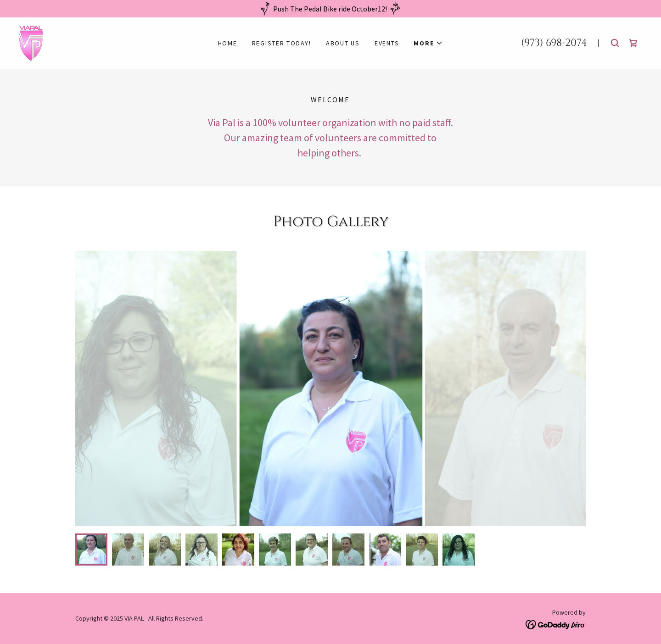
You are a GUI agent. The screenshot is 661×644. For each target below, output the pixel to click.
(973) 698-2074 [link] (554, 43)
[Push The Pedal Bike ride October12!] (330, 9)
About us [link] (343, 43)
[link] (31, 42)
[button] (428, 43)
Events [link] (387, 43)
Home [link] (228, 43)
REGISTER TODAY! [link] (282, 43)
